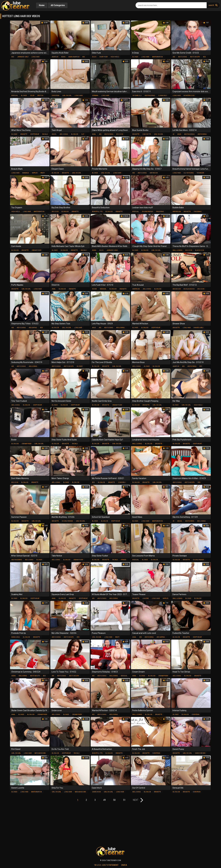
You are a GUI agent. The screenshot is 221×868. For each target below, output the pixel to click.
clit (83, 134)
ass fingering (150, 96)
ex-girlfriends (147, 212)
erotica (40, 96)
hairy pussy (104, 57)
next (136, 800)
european (56, 96)
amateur (55, 57)
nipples (35, 173)
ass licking (64, 134)
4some (94, 289)
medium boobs (40, 753)
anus (179, 134)
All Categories (58, 5)
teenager (200, 173)
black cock (200, 250)
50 (115, 800)
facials (45, 134)
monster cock (189, 96)
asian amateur (74, 57)
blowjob (75, 134)
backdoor (177, 289)
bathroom (154, 173)
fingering (160, 212)
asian (63, 57)
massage (26, 173)
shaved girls (198, 328)
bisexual (15, 96)
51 (125, 800)
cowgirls (122, 482)
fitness (123, 560)
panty (43, 173)
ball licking (178, 250)
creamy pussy (37, 250)
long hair (35, 57)
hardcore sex (200, 753)
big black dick (189, 289)
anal (94, 134)
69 (174, 134)
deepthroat (35, 134)
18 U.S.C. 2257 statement (106, 865)
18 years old (137, 96)
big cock (120, 134)
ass (84, 57)
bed (13, 57)
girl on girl (67, 96)
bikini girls (16, 637)
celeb (32, 96)
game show (96, 792)
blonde (135, 57)
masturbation (157, 57)
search (211, 5)
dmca (124, 865)
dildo (94, 57)
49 (104, 800)
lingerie (146, 598)
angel (54, 134)
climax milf (163, 96)
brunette (24, 134)
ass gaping (33, 328)
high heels (115, 57)
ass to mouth (195, 57)
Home (42, 5)
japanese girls (23, 57)
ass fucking (183, 57)
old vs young (189, 173)
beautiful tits (97, 212)
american (136, 289)
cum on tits (147, 134)
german (95, 96)
